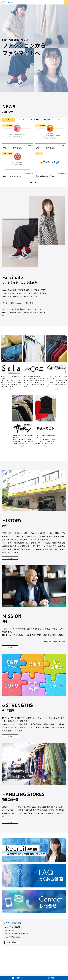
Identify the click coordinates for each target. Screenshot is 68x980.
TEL (51, 978)
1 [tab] (22, 90)
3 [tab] (34, 90)
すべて (9, 120)
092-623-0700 (14, 937)
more (10, 559)
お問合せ (17, 978)
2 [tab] (28, 90)
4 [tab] (40, 90)
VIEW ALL (34, 183)
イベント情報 (34, 120)
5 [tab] (46, 90)
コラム (59, 120)
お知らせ (21, 120)
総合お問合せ (12, 943)
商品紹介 (47, 120)
